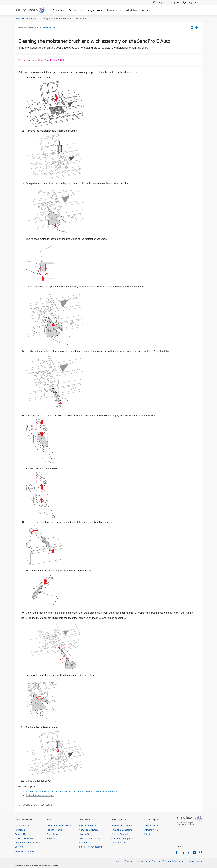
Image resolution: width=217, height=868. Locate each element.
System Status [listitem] (119, 843)
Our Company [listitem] (22, 826)
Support (163, 2)
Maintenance (49, 28)
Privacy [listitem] (128, 861)
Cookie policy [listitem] (196, 861)
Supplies (175, 2)
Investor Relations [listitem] (24, 838)
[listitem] (177, 852)
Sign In (192, 2)
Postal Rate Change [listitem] (122, 826)
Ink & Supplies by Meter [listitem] (59, 826)
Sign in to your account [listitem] (91, 847)
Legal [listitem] (117, 861)
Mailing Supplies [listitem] (55, 830)
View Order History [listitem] (89, 830)
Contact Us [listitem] (20, 834)
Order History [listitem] (54, 834)
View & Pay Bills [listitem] (87, 826)
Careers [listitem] (19, 847)
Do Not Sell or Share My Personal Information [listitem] (160, 861)
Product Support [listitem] (120, 834)
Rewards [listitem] (84, 843)
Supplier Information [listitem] (25, 851)
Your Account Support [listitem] (90, 838)
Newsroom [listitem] (20, 830)
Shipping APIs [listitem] (151, 830)
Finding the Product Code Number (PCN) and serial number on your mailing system (72, 792)
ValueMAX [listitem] (84, 834)
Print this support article (197, 28)
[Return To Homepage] (30, 10)
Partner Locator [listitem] (152, 826)
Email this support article (192, 28)
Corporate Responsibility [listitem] (27, 843)
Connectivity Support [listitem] (122, 838)
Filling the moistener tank (40, 795)
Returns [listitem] (51, 838)
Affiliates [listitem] (148, 834)
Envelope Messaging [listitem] (122, 830)
